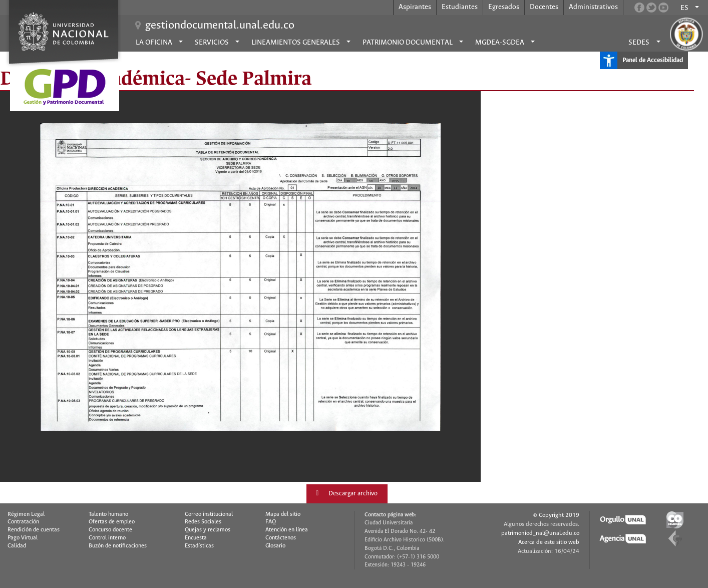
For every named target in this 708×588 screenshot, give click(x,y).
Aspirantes (415, 7)
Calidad (17, 546)
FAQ (271, 522)
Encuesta (196, 538)
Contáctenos (281, 538)
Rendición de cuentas (34, 530)
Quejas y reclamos (208, 530)
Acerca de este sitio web (549, 542)
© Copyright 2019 (556, 515)
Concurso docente (110, 530)
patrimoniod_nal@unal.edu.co (540, 533)
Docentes (544, 7)
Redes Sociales (203, 522)
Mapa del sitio (283, 514)
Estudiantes (460, 7)
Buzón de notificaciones (118, 546)
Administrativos (593, 7)
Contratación (23, 522)
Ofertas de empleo (112, 522)
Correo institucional (209, 514)
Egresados (504, 7)
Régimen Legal (26, 514)
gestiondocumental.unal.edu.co (220, 26)
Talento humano (108, 514)
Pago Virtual (23, 538)
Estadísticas (199, 546)
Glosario (275, 546)
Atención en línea (287, 530)
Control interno (107, 538)
